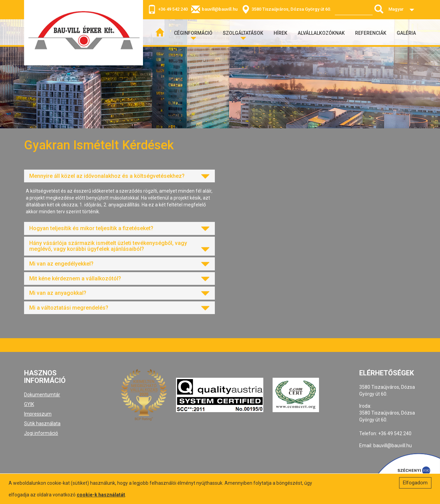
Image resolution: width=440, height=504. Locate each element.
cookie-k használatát (101, 495)
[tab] (119, 176)
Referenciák (371, 33)
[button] (119, 176)
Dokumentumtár (42, 395)
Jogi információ (41, 433)
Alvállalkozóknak (321, 33)
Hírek (280, 33)
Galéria (406, 33)
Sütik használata (42, 423)
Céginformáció (193, 33)
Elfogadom (415, 483)
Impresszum (38, 414)
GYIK (29, 404)
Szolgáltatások (243, 33)
